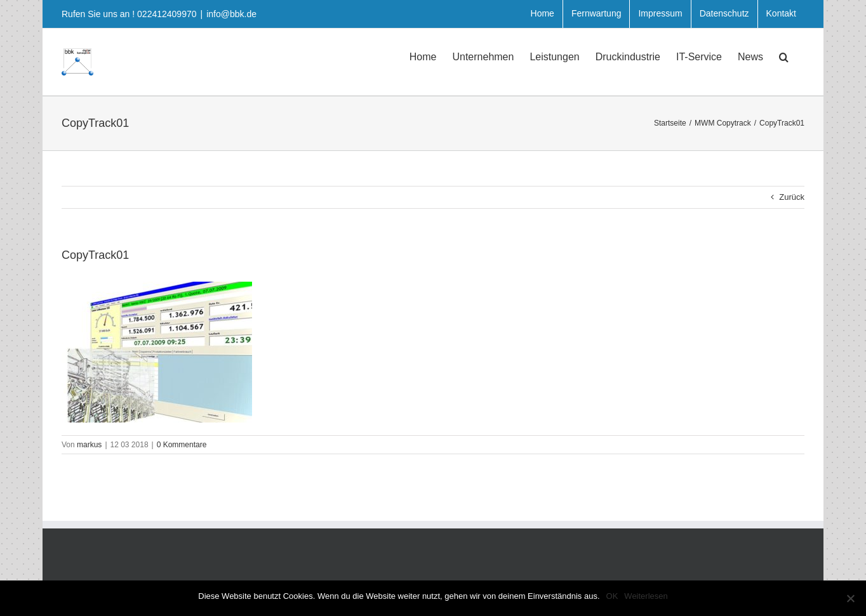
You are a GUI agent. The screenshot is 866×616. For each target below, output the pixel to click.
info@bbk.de (231, 14)
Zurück (792, 197)
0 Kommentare (182, 445)
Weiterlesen (646, 596)
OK (612, 596)
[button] (784, 56)
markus (89, 445)
